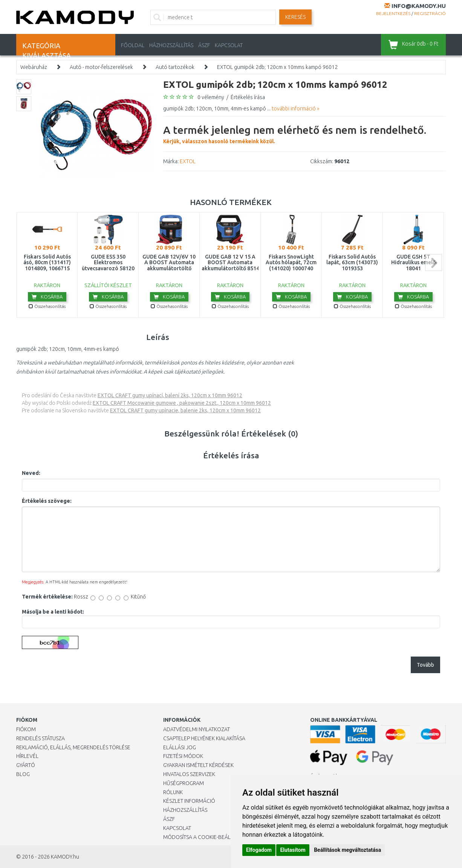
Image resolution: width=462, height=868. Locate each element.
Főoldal (133, 45)
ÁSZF (204, 45)
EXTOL (188, 161)
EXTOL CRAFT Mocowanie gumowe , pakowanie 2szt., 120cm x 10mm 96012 (182, 403)
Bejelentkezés (393, 13)
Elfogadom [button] (259, 850)
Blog (23, 774)
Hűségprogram (184, 783)
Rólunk (173, 792)
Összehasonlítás (47, 306)
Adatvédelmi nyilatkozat (197, 729)
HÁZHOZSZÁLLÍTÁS (171, 45)
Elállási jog (180, 747)
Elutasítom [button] (293, 850)
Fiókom (26, 729)
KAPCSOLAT (229, 45)
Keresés (295, 17)
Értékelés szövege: (47, 501)
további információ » (295, 109)
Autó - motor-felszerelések (101, 67)
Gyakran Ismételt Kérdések (198, 765)
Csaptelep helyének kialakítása (204, 738)
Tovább (425, 665)
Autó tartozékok (175, 67)
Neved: (31, 473)
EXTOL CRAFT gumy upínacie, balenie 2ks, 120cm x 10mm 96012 (185, 410)
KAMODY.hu (65, 857)
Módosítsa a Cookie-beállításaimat (210, 837)
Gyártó (26, 765)
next (434, 263)
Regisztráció (430, 13)
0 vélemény (211, 97)
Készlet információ (189, 801)
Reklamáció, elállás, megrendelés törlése (73, 747)
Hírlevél (27, 756)
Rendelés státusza (41, 738)
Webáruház (34, 67)
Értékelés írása (248, 97)
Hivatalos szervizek (189, 774)
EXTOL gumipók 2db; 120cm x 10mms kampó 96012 (277, 67)
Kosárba (47, 297)
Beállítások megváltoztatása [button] (347, 850)
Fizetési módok (183, 756)
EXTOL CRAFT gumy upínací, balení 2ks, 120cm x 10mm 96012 (170, 395)
